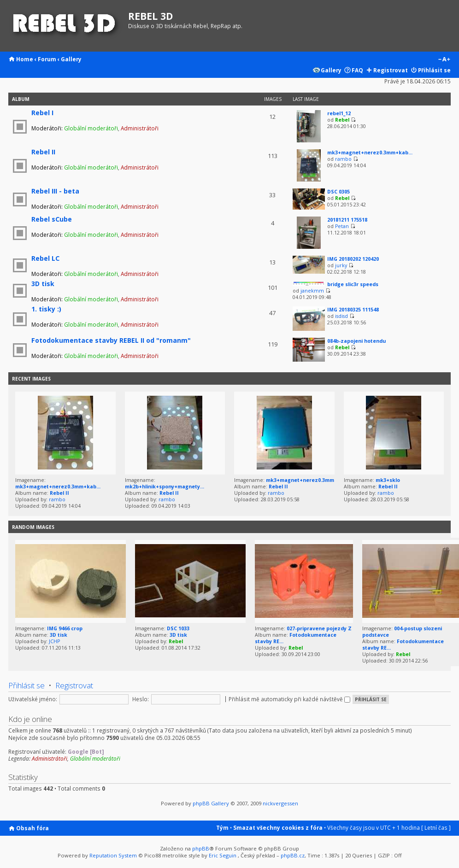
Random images (33, 527)
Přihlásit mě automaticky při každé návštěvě (289, 699)
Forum (47, 59)
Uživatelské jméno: (33, 699)
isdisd (341, 316)
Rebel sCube (52, 219)
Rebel (342, 120)
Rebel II (43, 152)
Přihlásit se (434, 70)
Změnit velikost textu (444, 60)
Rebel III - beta (55, 191)
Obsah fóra (32, 828)
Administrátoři (140, 128)
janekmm (312, 291)
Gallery (71, 59)
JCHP (54, 641)
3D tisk (43, 284)
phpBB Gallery (211, 803)
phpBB (201, 848)
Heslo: (141, 699)
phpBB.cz (293, 855)
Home (25, 59)
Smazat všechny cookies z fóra (278, 827)
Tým (222, 827)
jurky (341, 265)
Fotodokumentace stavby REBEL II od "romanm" (111, 340)
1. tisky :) (46, 309)
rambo (343, 159)
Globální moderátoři (91, 128)
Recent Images (31, 379)
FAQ (357, 70)
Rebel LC (45, 258)
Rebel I (42, 113)
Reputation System (113, 855)
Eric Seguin (223, 855)
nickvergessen (280, 803)
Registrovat (391, 70)
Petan (342, 226)
